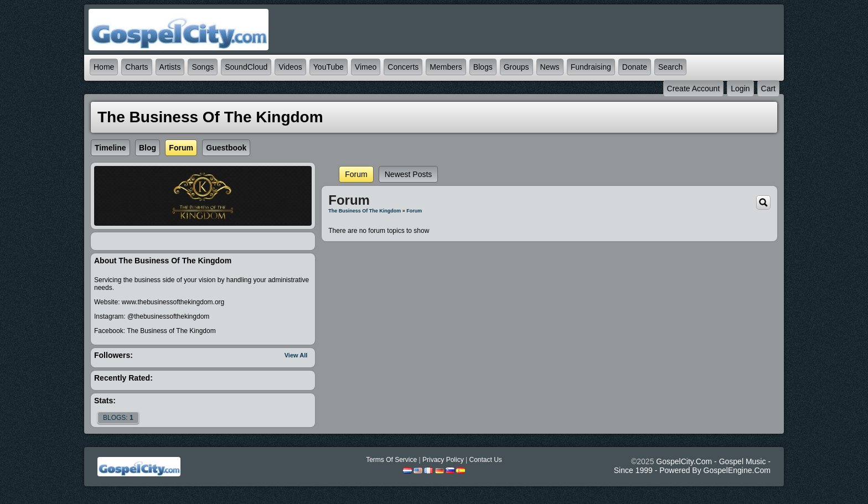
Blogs (483, 67)
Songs (203, 67)
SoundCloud (246, 67)
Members (446, 67)
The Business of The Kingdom (365, 211)
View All (296, 355)
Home (104, 67)
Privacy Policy (443, 460)
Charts (136, 67)
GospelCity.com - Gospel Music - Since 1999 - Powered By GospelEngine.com (692, 466)
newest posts (409, 174)
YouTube (329, 67)
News (550, 67)
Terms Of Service (391, 460)
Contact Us (485, 460)
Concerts (403, 67)
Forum (356, 174)
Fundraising (591, 67)
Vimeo (366, 67)
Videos (290, 67)
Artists (170, 67)
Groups (516, 67)
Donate (635, 67)
